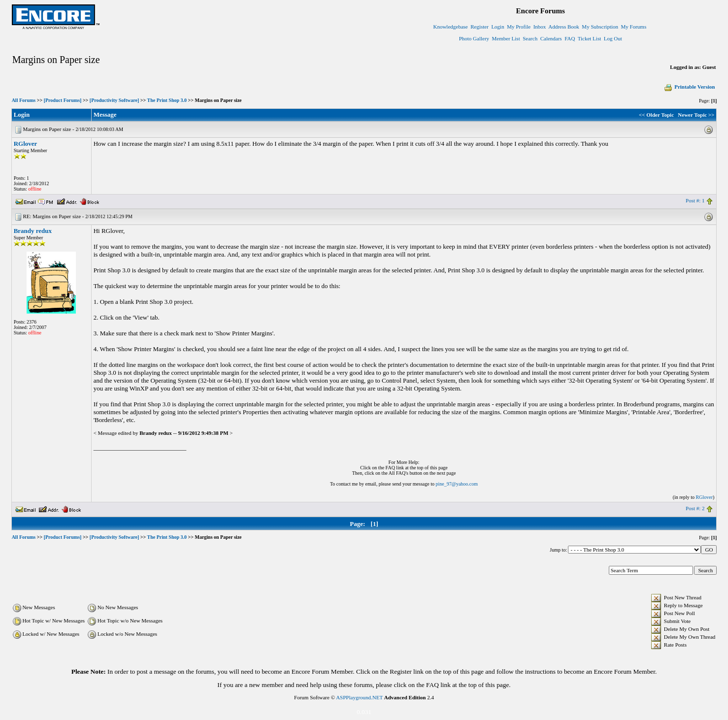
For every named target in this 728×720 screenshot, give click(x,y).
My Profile (519, 27)
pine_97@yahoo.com (457, 484)
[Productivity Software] (114, 100)
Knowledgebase (450, 27)
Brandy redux (33, 231)
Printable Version (689, 87)
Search (530, 38)
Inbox (540, 27)
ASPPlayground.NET (359, 697)
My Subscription (600, 27)
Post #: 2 (695, 508)
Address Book (564, 27)
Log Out (613, 38)
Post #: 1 (695, 200)
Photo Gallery (474, 38)
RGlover (26, 144)
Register (480, 27)
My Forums (634, 27)
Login (497, 27)
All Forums (24, 100)
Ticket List (590, 38)
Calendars (551, 38)
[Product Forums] (63, 100)
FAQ (570, 38)
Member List (506, 38)
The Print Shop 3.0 (167, 100)
